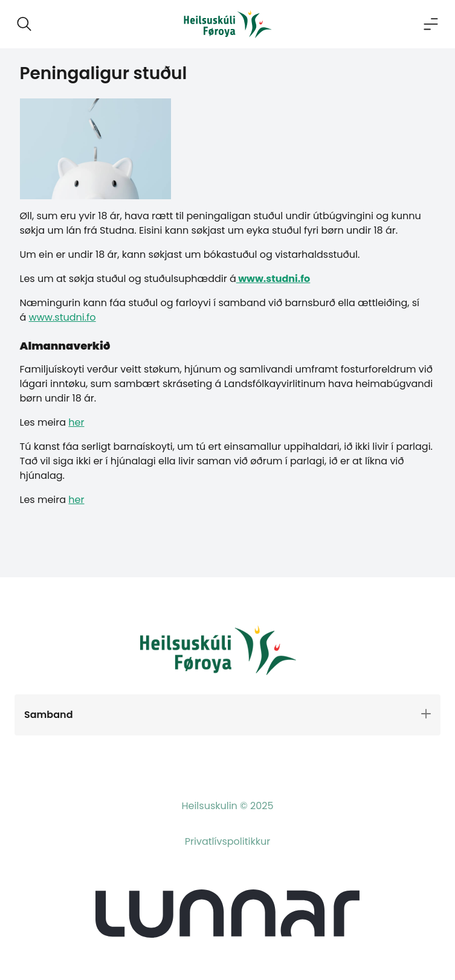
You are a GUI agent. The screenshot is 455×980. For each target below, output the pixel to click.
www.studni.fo (273, 279)
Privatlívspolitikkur (227, 841)
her (76, 422)
